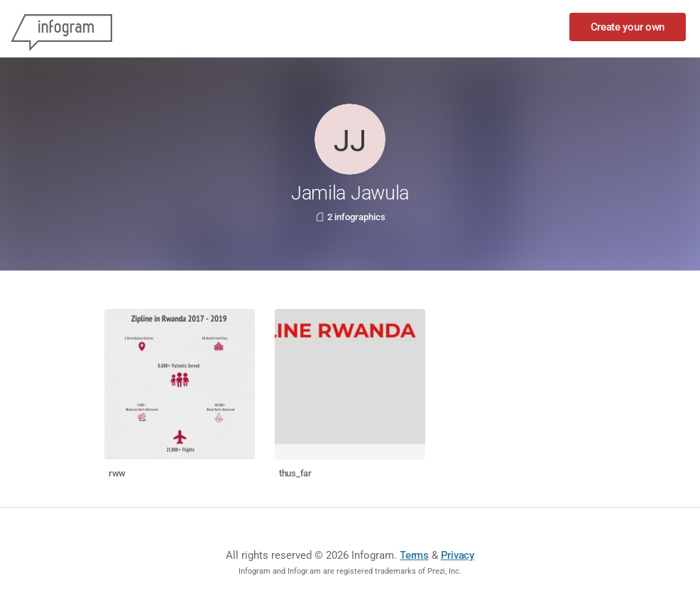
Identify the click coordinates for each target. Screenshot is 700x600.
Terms (414, 555)
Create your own (628, 27)
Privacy (458, 555)
